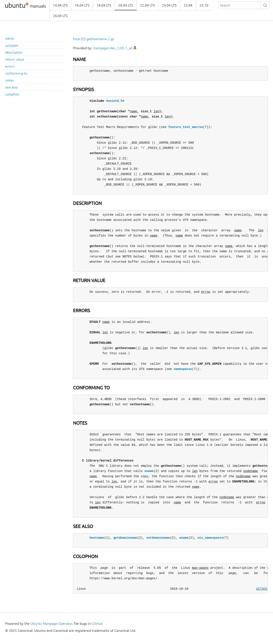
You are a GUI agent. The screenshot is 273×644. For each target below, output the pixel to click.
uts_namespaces (210, 538)
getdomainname (125, 538)
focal (77, 39)
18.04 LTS (104, 5)
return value (15, 59)
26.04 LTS (60, 16)
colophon (12, 94)
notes (10, 80)
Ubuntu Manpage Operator (51, 624)
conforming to (16, 73)
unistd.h (115, 101)
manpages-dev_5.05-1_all (113, 48)
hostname (97, 538)
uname (149, 471)
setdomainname (158, 538)
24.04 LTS (169, 5)
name (10, 38)
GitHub (97, 624)
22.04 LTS (147, 5)
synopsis (12, 45)
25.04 (188, 5)
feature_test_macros (186, 127)
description (14, 52)
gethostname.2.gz (100, 39)
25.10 (204, 5)
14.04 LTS (60, 5)
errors (10, 66)
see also (11, 87)
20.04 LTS (126, 5)
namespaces (183, 369)
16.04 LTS (82, 5)
